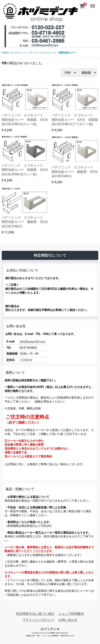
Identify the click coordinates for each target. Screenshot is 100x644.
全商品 (5, 53)
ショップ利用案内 (71, 614)
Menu (93, 4)
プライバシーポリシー (38, 620)
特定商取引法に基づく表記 (35, 614)
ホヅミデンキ (50, 629)
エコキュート (18, 53)
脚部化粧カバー (67, 53)
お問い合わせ (68, 620)
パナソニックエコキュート (42, 53)
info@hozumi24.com (32, 342)
